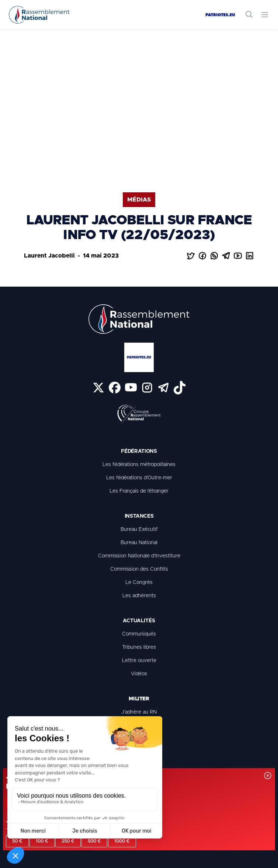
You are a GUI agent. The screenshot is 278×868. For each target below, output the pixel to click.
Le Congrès (139, 582)
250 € (68, 841)
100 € (42, 841)
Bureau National (139, 543)
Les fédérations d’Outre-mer (139, 478)
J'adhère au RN (139, 712)
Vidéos (139, 674)
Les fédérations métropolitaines (139, 465)
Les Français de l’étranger (139, 491)
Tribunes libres (139, 647)
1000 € (122, 841)
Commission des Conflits (139, 569)
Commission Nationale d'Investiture (139, 556)
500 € (94, 841)
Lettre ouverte (139, 661)
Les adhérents (139, 596)
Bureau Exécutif (139, 529)
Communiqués (139, 634)
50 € (17, 841)
